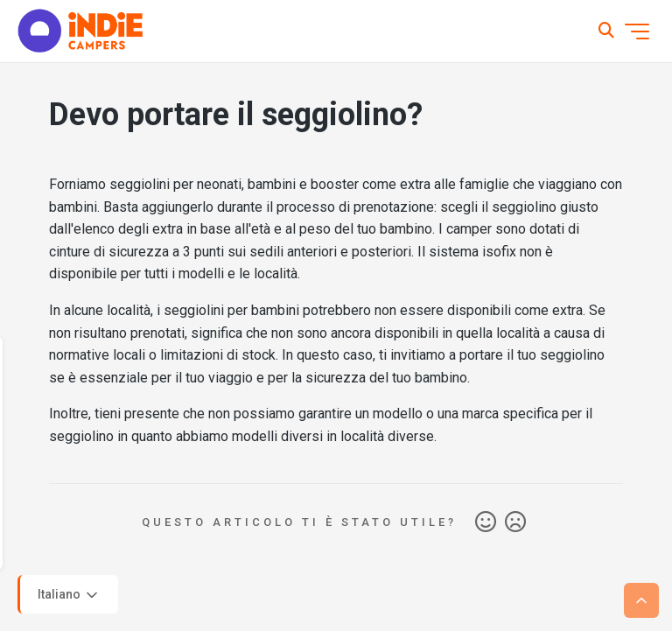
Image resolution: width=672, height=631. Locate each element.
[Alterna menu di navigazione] (637, 32)
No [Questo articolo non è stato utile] (515, 522)
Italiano (69, 595)
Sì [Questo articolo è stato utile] (486, 522)
